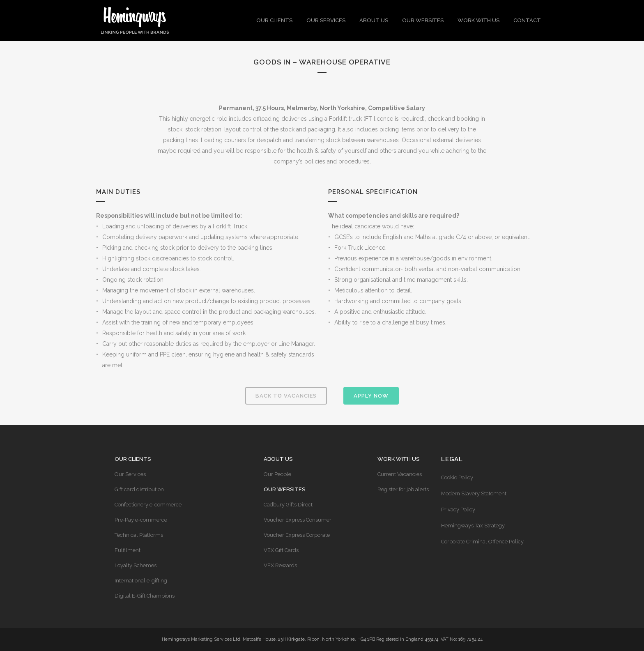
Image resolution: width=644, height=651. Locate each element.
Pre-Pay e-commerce (141, 520)
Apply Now (371, 396)
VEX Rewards (280, 565)
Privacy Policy (458, 510)
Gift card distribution (139, 489)
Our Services (130, 474)
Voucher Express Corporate (297, 535)
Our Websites (284, 489)
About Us (278, 459)
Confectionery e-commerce (148, 505)
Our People (277, 474)
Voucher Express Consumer (298, 520)
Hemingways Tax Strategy (473, 526)
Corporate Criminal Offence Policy (482, 542)
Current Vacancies (400, 474)
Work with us (398, 459)
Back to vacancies (286, 396)
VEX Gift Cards (281, 550)
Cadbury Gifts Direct (288, 505)
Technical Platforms (139, 535)
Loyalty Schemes (136, 565)
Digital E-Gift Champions (145, 596)
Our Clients (133, 459)
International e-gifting (141, 581)
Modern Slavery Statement (474, 493)
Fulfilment (128, 550)
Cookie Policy (457, 477)
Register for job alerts (403, 489)
